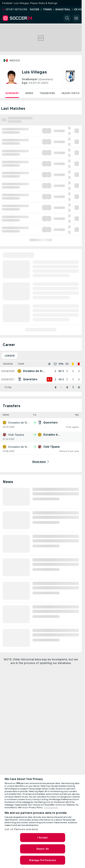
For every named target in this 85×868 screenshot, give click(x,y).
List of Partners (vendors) (21, 829)
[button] (67, 18)
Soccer (34, 10)
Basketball (63, 10)
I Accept (43, 838)
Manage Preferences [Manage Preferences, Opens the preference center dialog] (42, 860)
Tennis (47, 10)
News (29, 93)
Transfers (47, 93)
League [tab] (10, 356)
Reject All (42, 849)
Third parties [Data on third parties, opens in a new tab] (51, 808)
